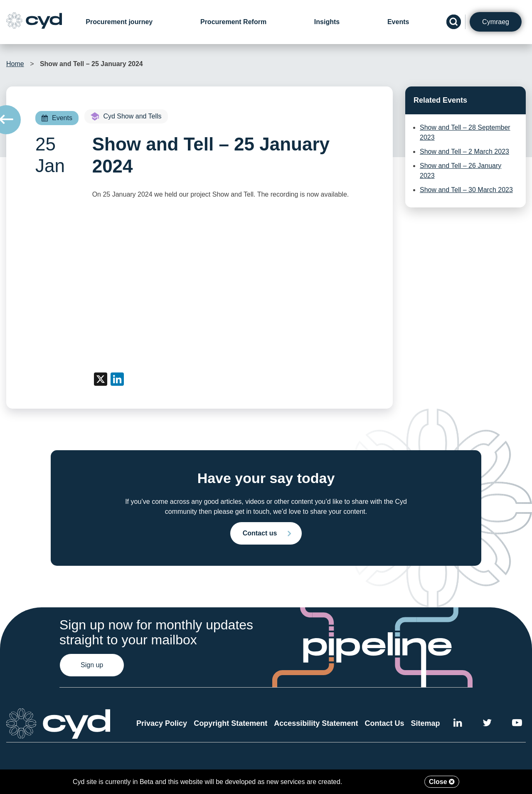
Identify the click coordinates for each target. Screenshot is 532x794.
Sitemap (426, 723)
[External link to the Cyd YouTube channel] (517, 724)
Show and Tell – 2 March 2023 (464, 152)
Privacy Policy (162, 723)
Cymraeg (496, 22)
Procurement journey (119, 22)
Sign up (92, 665)
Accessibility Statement (316, 723)
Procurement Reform (233, 22)
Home (15, 64)
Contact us (260, 533)
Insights (327, 22)
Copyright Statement (230, 723)
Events (398, 22)
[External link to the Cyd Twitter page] (487, 724)
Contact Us (384, 723)
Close (442, 782)
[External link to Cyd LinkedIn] (458, 724)
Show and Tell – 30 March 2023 (466, 190)
